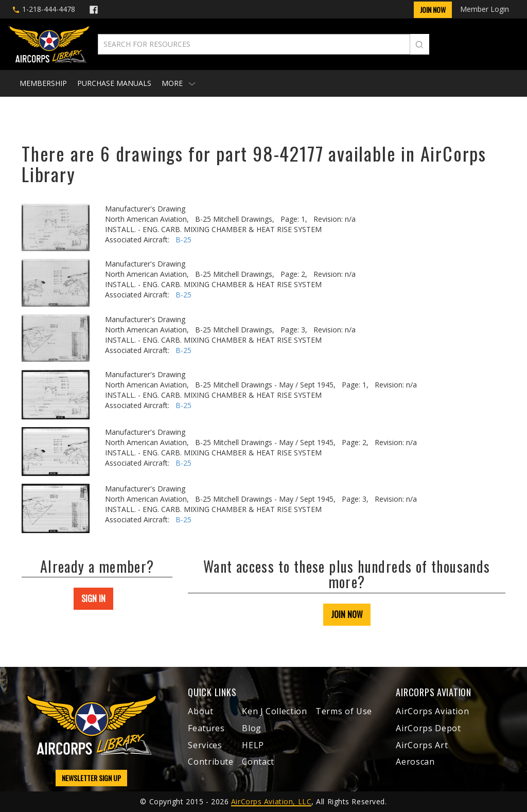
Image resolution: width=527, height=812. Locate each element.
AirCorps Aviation (432, 711)
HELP (253, 745)
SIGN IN (93, 598)
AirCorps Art (422, 745)
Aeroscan (415, 762)
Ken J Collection (274, 711)
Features (206, 728)
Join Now (433, 10)
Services (205, 745)
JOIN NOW (347, 614)
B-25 (183, 240)
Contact (258, 762)
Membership (43, 83)
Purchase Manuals (114, 83)
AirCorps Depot (428, 728)
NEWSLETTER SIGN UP (91, 778)
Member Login (485, 9)
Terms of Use (344, 711)
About (200, 711)
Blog (252, 728)
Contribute (210, 762)
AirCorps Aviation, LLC (271, 801)
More (178, 83)
